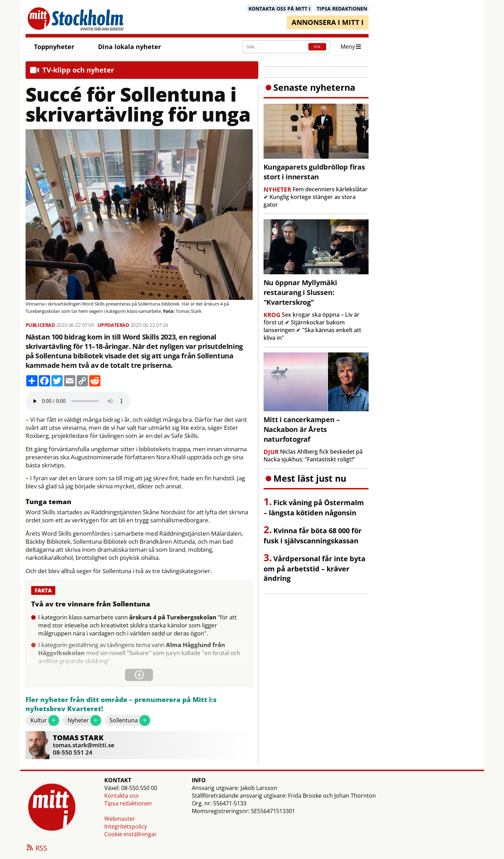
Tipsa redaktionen (128, 803)
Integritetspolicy (126, 826)
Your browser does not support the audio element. (78, 401)
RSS (36, 848)
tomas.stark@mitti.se (84, 745)
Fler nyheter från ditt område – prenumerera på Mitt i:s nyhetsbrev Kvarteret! (121, 704)
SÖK (317, 47)
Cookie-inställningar (131, 834)
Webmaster (120, 819)
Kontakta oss (121, 796)
